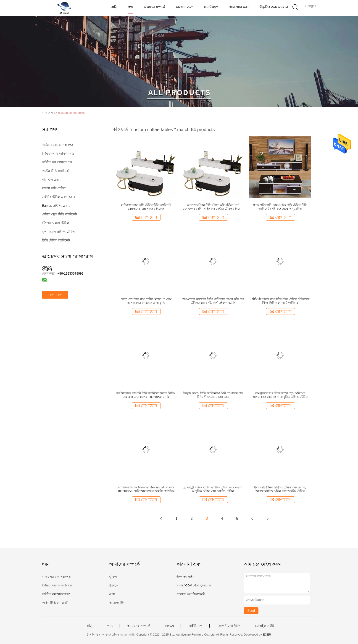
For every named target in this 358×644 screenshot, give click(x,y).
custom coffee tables (72, 113)
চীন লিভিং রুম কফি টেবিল (103, 635)
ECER (267, 635)
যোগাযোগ (55, 295)
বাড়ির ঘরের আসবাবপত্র (58, 145)
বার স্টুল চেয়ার (52, 180)
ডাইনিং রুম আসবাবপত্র (57, 162)
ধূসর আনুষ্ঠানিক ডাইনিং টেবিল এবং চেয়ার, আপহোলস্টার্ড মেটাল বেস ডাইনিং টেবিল (280, 489)
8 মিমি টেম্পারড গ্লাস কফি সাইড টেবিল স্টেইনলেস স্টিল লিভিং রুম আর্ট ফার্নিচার (280, 301)
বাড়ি (114, 7)
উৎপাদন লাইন (185, 577)
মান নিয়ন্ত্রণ (211, 7)
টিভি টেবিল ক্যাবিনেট (56, 240)
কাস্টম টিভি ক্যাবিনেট (56, 171)
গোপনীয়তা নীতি (229, 626)
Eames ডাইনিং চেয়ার (56, 206)
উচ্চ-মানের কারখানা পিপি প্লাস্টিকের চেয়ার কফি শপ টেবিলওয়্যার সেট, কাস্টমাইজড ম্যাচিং (213, 301)
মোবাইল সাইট (265, 626)
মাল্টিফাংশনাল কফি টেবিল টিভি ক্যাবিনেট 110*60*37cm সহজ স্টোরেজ (146, 207)
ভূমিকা (113, 577)
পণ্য (130, 7)
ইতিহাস (114, 585)
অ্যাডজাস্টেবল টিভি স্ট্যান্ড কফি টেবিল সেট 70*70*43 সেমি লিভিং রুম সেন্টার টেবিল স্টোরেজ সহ (213, 207)
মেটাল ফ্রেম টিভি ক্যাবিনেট (59, 214)
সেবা (112, 594)
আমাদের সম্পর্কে (154, 7)
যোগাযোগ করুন (239, 7)
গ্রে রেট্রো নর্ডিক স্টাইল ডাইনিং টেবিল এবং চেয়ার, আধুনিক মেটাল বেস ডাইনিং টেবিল (213, 489)
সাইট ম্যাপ (196, 626)
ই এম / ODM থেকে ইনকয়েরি (194, 585)
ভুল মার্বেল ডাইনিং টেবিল (58, 232)
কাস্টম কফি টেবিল (54, 188)
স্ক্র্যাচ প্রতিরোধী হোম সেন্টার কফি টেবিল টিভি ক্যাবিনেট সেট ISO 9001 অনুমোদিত (280, 207)
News (170, 626)
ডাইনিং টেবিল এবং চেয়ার (59, 197)
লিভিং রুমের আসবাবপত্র (58, 154)
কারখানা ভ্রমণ (184, 7)
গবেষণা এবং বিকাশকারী (191, 594)
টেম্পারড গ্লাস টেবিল (55, 223)
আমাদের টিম (117, 603)
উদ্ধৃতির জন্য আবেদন (274, 7)
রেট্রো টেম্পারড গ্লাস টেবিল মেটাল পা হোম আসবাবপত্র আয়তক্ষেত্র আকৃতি (146, 301)
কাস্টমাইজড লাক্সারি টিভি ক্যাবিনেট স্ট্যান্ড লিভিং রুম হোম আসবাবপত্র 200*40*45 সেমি (146, 395)
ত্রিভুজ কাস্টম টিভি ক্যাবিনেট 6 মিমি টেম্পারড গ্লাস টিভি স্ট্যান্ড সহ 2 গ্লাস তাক (213, 395)
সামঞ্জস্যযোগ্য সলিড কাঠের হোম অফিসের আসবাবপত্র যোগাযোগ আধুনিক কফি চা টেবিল (280, 395)
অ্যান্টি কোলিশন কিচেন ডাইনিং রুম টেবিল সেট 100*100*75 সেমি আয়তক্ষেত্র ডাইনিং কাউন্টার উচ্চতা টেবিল (146, 489)
